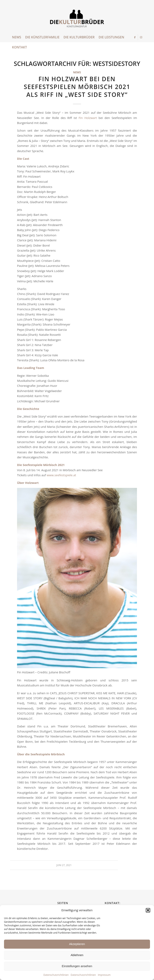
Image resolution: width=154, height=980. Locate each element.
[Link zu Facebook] (135, 37)
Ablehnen (77, 955)
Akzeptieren (77, 944)
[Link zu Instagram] (141, 37)
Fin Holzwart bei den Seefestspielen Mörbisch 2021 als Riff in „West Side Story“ (77, 87)
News (77, 72)
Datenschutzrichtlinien (56, 975)
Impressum (104, 975)
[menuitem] (17, 37)
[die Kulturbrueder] (77, 19)
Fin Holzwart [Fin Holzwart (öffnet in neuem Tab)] (88, 118)
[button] (148, 910)
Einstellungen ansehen (77, 966)
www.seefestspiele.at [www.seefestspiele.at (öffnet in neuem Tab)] (61, 475)
